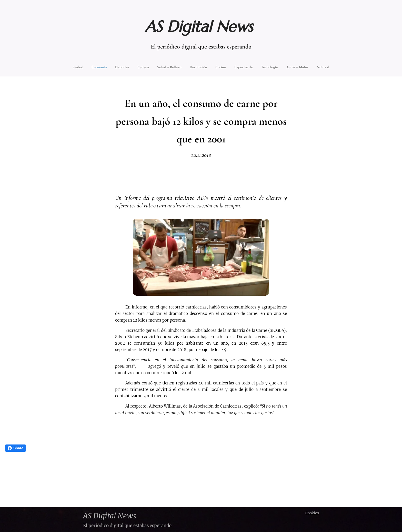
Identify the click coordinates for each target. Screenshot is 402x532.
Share (16, 448)
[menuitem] (84, 68)
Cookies (312, 513)
